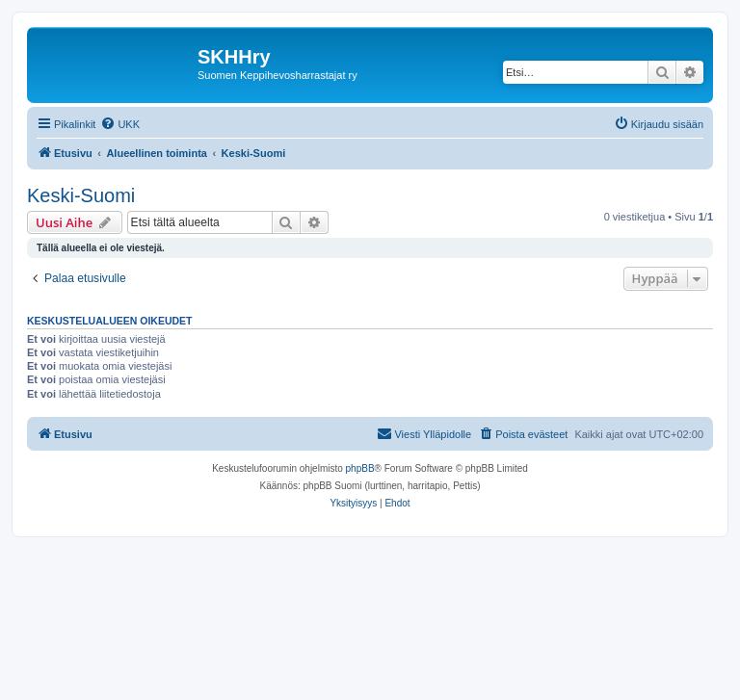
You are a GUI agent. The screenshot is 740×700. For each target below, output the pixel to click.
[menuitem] (120, 124)
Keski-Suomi (81, 195)
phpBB (360, 468)
